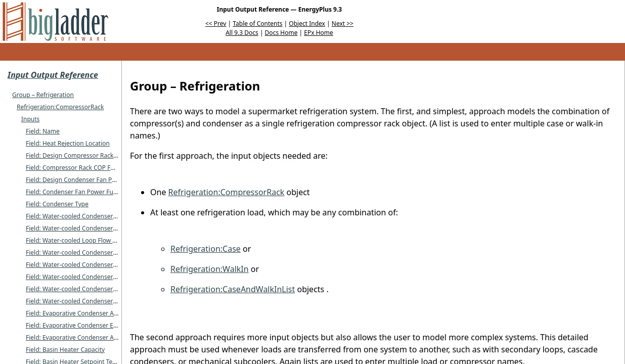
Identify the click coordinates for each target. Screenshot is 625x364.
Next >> (343, 24)
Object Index (307, 24)
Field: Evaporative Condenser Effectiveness (86, 325)
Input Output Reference (53, 75)
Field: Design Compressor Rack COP (76, 155)
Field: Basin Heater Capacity (65, 350)
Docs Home (281, 33)
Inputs (30, 119)
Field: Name (43, 131)
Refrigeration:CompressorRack (60, 107)
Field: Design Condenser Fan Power (76, 180)
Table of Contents (257, 24)
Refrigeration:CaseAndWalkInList (233, 289)
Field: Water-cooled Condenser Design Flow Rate (95, 265)
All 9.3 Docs (242, 33)
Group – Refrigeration (43, 95)
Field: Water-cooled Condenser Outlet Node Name (97, 228)
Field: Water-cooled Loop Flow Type (76, 240)
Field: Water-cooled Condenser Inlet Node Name (95, 216)
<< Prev (216, 24)
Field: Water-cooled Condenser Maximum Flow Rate (99, 277)
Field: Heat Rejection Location (68, 143)
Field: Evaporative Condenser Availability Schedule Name (106, 313)
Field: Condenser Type (57, 204)
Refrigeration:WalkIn (210, 269)
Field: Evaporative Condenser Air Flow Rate (86, 337)
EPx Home (319, 33)
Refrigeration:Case (206, 249)
